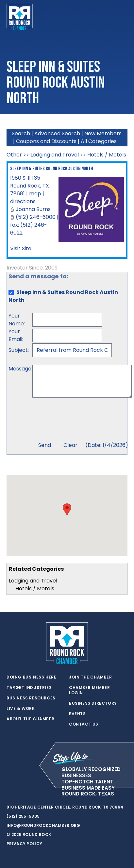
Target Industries (29, 688)
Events (77, 714)
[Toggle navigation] (122, 17)
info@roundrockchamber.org (43, 825)
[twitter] (10, 788)
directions (23, 201)
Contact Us (84, 724)
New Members (103, 133)
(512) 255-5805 (23, 816)
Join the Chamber (91, 677)
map (35, 194)
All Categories (99, 141)
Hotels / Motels (35, 589)
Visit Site (21, 248)
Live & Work (21, 709)
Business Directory (93, 703)
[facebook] (23, 788)
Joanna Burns (33, 209)
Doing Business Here (31, 677)
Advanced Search (57, 133)
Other (14, 155)
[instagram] (36, 788)
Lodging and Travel (33, 581)
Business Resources (31, 698)
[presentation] (82, 420)
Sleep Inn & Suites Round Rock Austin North (51, 169)
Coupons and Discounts (46, 141)
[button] (67, 509)
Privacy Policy (24, 844)
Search (21, 133)
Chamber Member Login (89, 690)
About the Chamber (30, 719)
